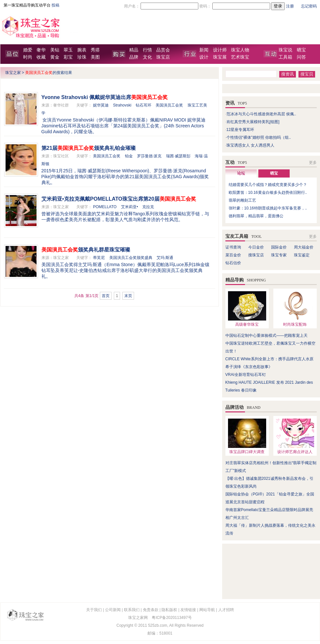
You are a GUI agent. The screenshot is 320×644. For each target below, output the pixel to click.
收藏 (41, 57)
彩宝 (68, 57)
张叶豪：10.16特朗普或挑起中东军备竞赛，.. (268, 208)
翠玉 (68, 50)
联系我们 (132, 610)
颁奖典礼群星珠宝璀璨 (86, 250)
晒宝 (301, 50)
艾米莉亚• (130, 207)
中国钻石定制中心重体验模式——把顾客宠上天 (267, 336)
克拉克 (148, 207)
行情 (147, 50)
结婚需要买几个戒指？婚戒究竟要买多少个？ (268, 185)
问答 (301, 57)
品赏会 (163, 50)
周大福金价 (304, 247)
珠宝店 (163, 57)
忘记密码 (309, 6)
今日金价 (256, 247)
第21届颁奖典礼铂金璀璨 (89, 148)
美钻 (55, 50)
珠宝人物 (240, 50)
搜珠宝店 (256, 255)
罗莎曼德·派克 (149, 156)
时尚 (28, 57)
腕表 (82, 50)
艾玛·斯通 (165, 258)
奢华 (41, 50)
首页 (106, 296)
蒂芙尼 (99, 258)
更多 (313, 163)
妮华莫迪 (101, 105)
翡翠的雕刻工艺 (242, 200)
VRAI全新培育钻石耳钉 (246, 375)
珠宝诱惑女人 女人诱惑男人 (250, 145)
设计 (204, 57)
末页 (128, 296)
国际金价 (279, 247)
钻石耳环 (144, 105)
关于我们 (94, 610)
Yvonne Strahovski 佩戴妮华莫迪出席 (105, 97)
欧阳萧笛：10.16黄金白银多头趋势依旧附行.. (268, 193)
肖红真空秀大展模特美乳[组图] (253, 122)
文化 (147, 57)
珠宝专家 (279, 255)
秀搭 (95, 50)
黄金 (55, 57)
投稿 (55, 5)
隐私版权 (169, 610)
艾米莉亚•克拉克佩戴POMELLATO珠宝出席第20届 (119, 199)
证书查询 (233, 247)
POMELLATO (105, 207)
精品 (134, 50)
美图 (95, 57)
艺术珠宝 (240, 57)
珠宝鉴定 (302, 255)
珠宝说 (285, 50)
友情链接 (188, 610)
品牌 (134, 57)
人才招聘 (226, 610)
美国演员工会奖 (169, 105)
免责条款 (151, 610)
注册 (290, 6)
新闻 (204, 50)
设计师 (220, 50)
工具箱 (285, 57)
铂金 (129, 156)
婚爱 (28, 50)
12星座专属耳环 (240, 130)
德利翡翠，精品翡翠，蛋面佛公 (256, 216)
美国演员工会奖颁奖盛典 (131, 258)
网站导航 (207, 610)
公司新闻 (113, 610)
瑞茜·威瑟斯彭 (178, 156)
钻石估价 (233, 263)
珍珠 (82, 57)
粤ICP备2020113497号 (172, 618)
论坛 (241, 173)
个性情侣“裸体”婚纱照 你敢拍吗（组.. (259, 137)
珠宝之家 (13, 73)
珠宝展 (220, 57)
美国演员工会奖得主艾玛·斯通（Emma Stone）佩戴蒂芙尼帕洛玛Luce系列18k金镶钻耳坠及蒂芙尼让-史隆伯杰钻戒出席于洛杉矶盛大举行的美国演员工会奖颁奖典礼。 (126, 270)
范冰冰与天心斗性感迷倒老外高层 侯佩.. (261, 114)
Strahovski (122, 105)
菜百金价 (233, 255)
